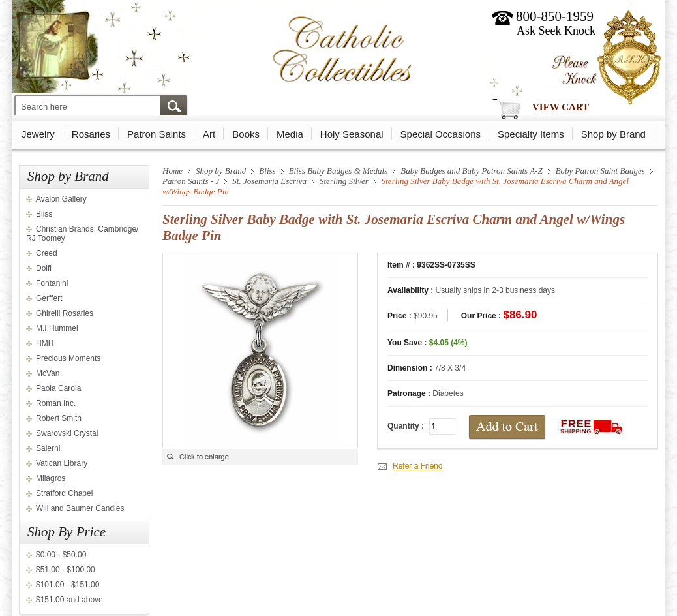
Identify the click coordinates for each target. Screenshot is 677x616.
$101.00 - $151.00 (68, 585)
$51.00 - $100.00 (66, 570)
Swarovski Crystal (67, 433)
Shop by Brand (613, 134)
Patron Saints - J (191, 181)
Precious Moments (68, 358)
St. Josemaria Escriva (269, 181)
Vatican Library (62, 463)
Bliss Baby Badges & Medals (338, 171)
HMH (45, 343)
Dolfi (44, 268)
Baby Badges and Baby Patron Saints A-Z (471, 171)
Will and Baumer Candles (80, 508)
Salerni (48, 448)
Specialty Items (531, 134)
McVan (48, 373)
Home (173, 171)
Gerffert (49, 298)
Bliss (44, 214)
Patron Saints (157, 134)
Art (209, 134)
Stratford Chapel (64, 493)
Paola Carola (58, 388)
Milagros (51, 478)
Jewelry (38, 134)
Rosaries (91, 134)
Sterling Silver (344, 181)
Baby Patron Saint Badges (600, 171)
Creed (47, 253)
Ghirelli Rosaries (65, 313)
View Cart (561, 107)
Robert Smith (59, 418)
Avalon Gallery (61, 199)
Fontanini (52, 283)
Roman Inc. (56, 403)
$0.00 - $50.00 (61, 555)
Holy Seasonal (352, 134)
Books (246, 134)
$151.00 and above (69, 600)
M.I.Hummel (57, 328)
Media (290, 134)
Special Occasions (441, 134)
